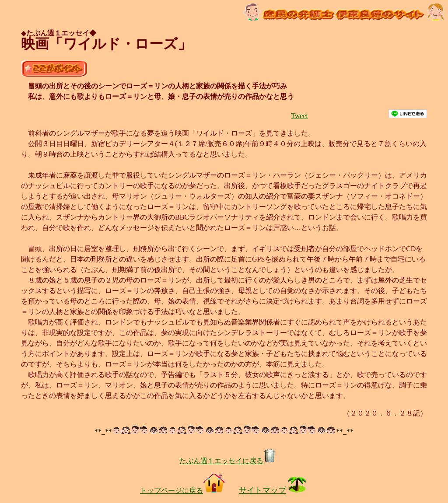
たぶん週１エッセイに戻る (227, 461)
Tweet (299, 116)
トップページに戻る (182, 491)
